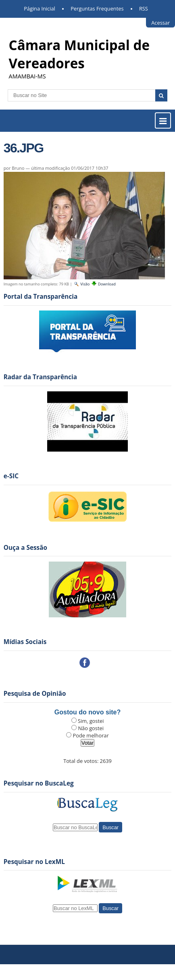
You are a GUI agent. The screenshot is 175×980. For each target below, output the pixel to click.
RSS (144, 8)
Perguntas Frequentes (97, 8)
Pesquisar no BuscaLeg (39, 783)
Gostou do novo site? (87, 712)
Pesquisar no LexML (34, 862)
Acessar (160, 23)
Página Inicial (40, 8)
